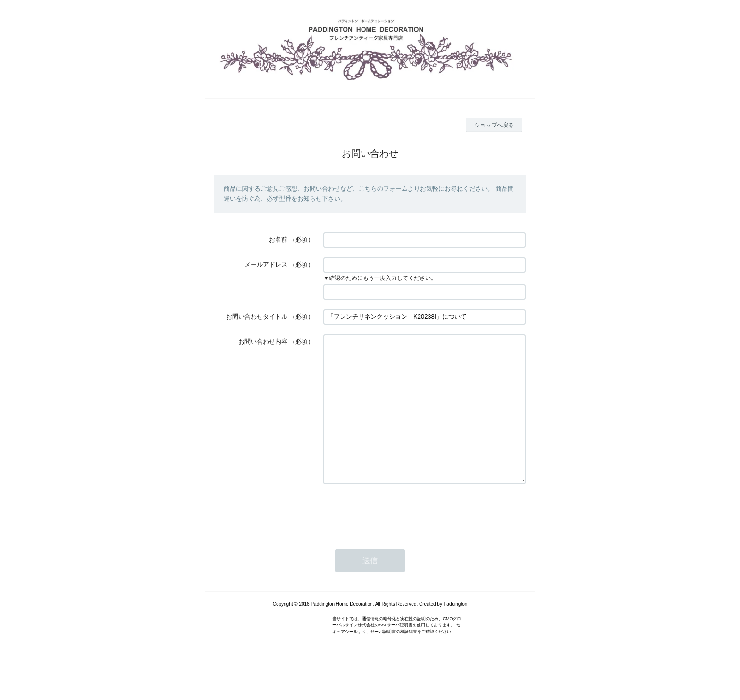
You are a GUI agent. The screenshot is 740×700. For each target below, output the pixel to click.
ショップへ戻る (494, 125)
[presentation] (395, 540)
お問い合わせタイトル (257, 316)
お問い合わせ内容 (263, 342)
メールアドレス (266, 265)
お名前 (278, 240)
